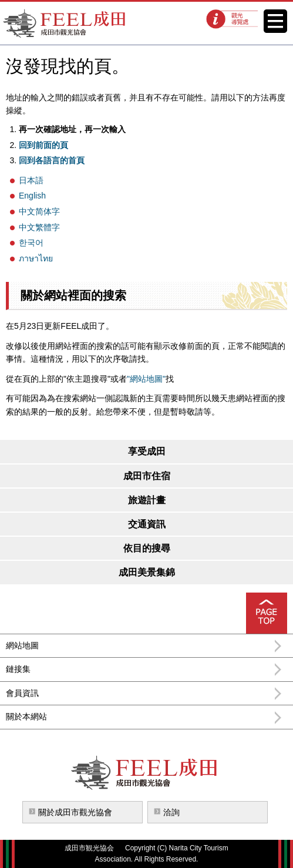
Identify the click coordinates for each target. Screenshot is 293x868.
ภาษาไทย (36, 258)
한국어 (31, 243)
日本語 (31, 180)
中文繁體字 (39, 227)
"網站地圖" (146, 379)
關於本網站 (26, 716)
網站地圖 (22, 645)
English (32, 196)
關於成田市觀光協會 (75, 812)
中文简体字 (39, 211)
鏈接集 (18, 669)
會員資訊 (22, 693)
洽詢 (171, 812)
